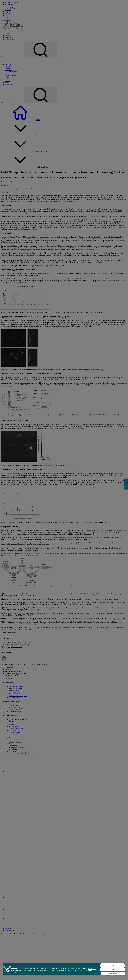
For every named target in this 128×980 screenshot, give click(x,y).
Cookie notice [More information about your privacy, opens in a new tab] (92, 970)
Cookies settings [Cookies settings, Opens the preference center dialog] (113, 973)
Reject (113, 969)
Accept (113, 965)
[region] (64, 970)
